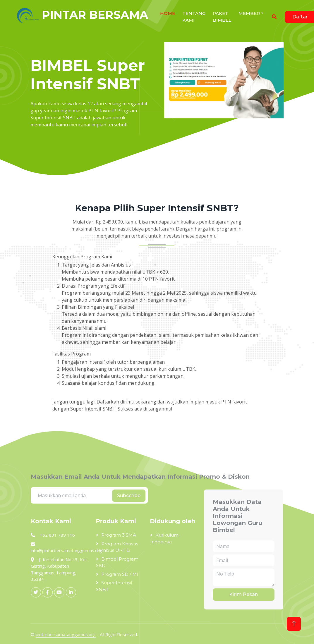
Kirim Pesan (243, 594)
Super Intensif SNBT (114, 586)
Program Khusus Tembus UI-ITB (117, 547)
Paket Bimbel (222, 17)
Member (249, 13)
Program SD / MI (120, 574)
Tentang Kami (194, 17)
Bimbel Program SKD (117, 562)
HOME (168, 13)
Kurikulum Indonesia (164, 538)
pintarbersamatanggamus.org (66, 634)
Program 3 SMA (119, 535)
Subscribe (129, 496)
